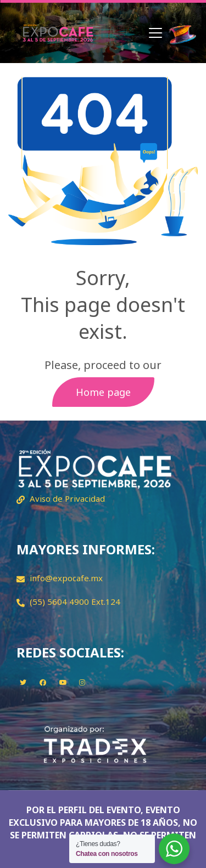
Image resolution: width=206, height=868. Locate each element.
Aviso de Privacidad (67, 498)
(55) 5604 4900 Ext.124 (75, 602)
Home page (103, 392)
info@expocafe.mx (66, 578)
